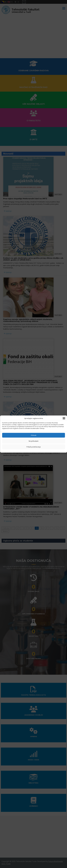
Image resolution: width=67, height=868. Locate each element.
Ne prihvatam (33, 441)
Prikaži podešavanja (33, 447)
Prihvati (34, 435)
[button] (64, 418)
